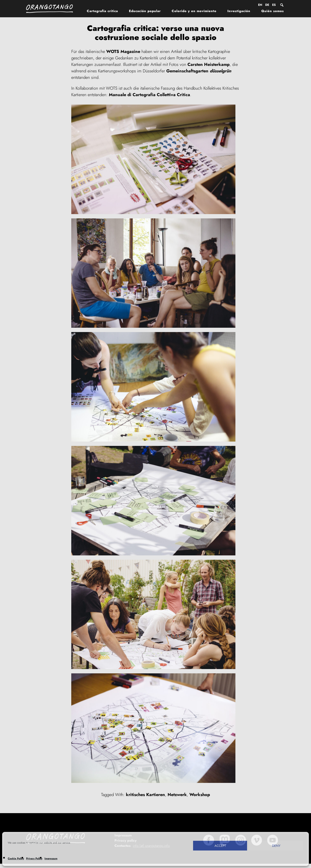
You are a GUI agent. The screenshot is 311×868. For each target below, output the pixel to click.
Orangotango (52, 9)
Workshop (200, 795)
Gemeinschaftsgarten (199, 71)
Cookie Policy (16, 858)
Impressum (51, 858)
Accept (220, 846)
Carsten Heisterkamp (209, 64)
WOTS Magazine (123, 52)
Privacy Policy (34, 858)
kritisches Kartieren (145, 795)
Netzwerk (177, 795)
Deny (276, 846)
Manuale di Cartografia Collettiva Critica (149, 95)
